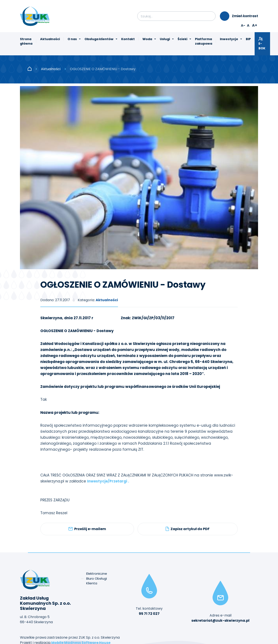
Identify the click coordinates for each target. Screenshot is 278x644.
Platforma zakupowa (204, 41)
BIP (248, 39)
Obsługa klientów (99, 39)
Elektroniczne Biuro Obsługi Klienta (97, 578)
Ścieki (182, 39)
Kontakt (128, 39)
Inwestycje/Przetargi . (108, 481)
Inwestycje (229, 39)
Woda (147, 39)
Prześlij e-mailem (87, 529)
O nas (72, 39)
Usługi (165, 39)
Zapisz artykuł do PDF (188, 529)
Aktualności (50, 39)
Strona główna (26, 41)
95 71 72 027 (149, 614)
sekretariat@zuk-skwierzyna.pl (220, 621)
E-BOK (262, 43)
